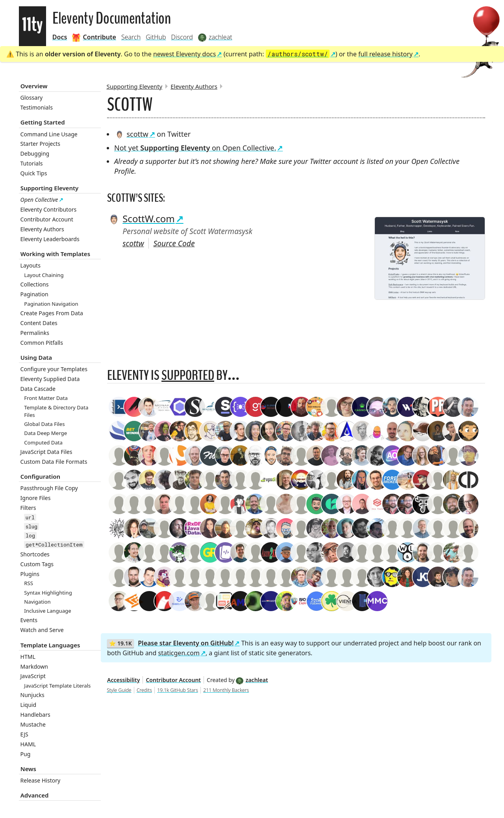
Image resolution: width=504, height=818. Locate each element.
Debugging (35, 153)
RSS (29, 583)
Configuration (40, 476)
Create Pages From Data (52, 313)
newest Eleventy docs (185, 54)
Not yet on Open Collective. (195, 148)
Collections (35, 284)
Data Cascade (38, 389)
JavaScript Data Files (46, 452)
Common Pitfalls (42, 343)
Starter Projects (41, 144)
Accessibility (123, 680)
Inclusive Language (47, 611)
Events (29, 620)
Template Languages (50, 645)
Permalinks (35, 333)
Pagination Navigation (51, 304)
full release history (385, 54)
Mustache (33, 724)
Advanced (35, 795)
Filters (28, 508)
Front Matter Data (46, 398)
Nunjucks (32, 695)
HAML (28, 744)
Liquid (29, 705)
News (28, 769)
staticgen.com (179, 653)
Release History (41, 780)
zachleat (252, 680)
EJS (24, 734)
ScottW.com (141, 218)
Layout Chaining (44, 275)
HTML (28, 657)
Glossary (32, 98)
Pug (26, 754)
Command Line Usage (49, 134)
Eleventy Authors (42, 229)
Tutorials (32, 163)
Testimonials (37, 107)
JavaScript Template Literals (57, 686)
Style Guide (119, 690)
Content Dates (39, 323)
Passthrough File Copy (49, 488)
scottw (131, 134)
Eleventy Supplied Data (50, 379)
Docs (60, 37)
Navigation (37, 602)
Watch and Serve (42, 630)
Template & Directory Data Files (56, 411)
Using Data (36, 357)
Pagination (34, 294)
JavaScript (33, 676)
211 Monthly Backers (226, 690)
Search (131, 37)
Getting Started (43, 122)
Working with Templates (55, 254)
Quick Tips (34, 173)
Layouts (31, 265)
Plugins (30, 574)
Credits (144, 690)
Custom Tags (37, 564)
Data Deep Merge (45, 433)
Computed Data (43, 442)
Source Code (174, 243)
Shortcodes (35, 554)
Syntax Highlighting (48, 593)
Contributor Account (47, 219)
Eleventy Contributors (49, 209)
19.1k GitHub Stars (178, 690)
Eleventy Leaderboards (50, 239)
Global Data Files (44, 424)
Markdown (34, 666)
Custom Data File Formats (54, 462)
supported (188, 375)
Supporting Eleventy (50, 188)
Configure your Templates (54, 369)
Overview (34, 86)
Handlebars (35, 715)
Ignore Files (36, 498)
